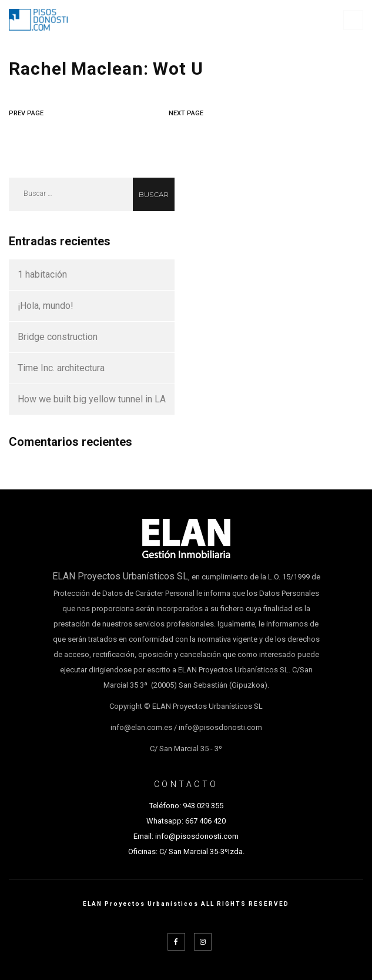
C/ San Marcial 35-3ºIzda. (201, 851)
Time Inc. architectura (61, 368)
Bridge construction (58, 337)
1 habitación (42, 274)
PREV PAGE (26, 113)
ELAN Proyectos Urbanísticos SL (120, 576)
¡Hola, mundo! (46, 306)
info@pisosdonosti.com (197, 836)
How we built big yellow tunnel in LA (92, 399)
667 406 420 (205, 821)
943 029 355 (203, 806)
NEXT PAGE (186, 113)
